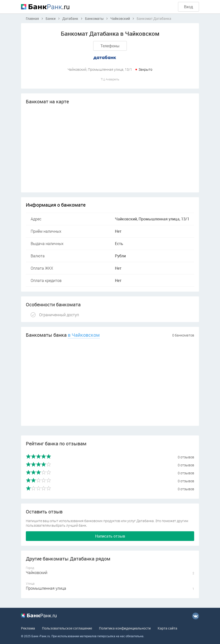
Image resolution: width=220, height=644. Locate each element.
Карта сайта (167, 628)
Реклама (28, 628)
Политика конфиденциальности (125, 628)
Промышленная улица (46, 588)
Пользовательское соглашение (67, 628)
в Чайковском (84, 335)
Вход (188, 7)
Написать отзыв (110, 536)
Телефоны (110, 46)
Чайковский (37, 572)
